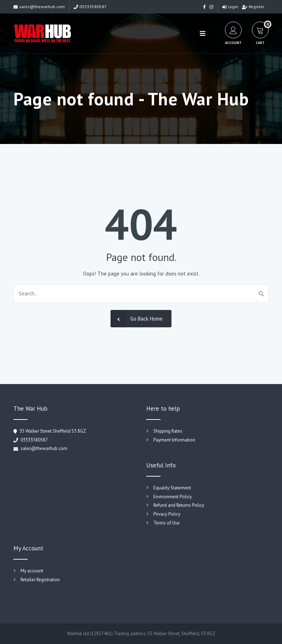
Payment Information (174, 440)
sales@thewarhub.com (39, 7)
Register (253, 7)
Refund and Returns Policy (179, 505)
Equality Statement (172, 488)
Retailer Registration (40, 580)
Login (230, 7)
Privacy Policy (167, 514)
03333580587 (90, 7)
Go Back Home (137, 319)
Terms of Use (167, 523)
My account (32, 571)
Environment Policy (173, 497)
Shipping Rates (168, 431)
